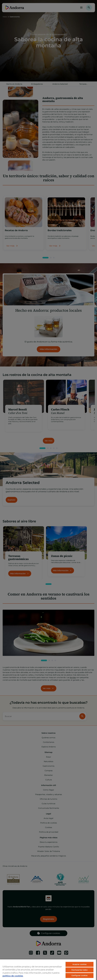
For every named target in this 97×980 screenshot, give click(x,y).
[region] (48, 970)
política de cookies (13, 976)
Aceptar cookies (80, 964)
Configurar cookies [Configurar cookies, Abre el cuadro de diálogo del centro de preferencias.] (80, 975)
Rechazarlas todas (79, 970)
